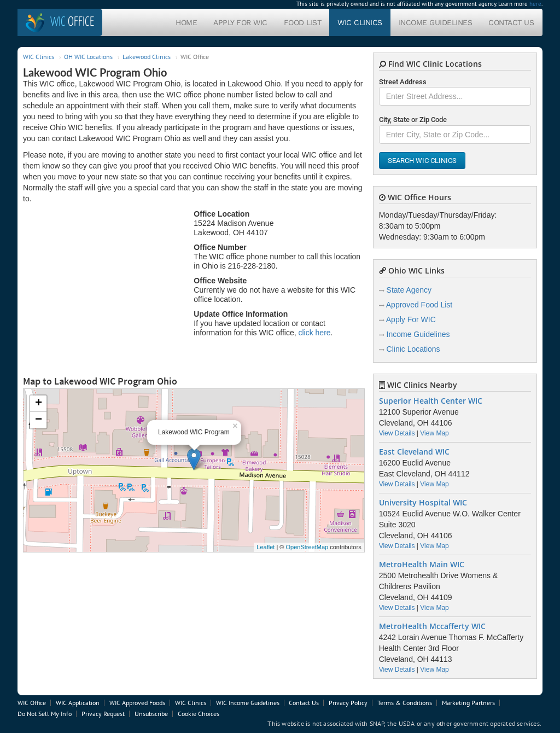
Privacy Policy (348, 703)
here (535, 4)
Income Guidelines (436, 22)
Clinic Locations (413, 349)
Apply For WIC (240, 22)
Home (186, 22)
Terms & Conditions (405, 703)
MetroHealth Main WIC (422, 565)
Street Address (403, 82)
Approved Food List (419, 305)
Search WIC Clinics (422, 161)
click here (314, 333)
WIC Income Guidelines (248, 703)
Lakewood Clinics (147, 57)
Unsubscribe (151, 714)
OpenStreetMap (307, 547)
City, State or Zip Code (413, 120)
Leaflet (266, 547)
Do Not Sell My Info (45, 714)
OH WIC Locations (88, 57)
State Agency (409, 290)
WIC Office (32, 703)
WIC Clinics (360, 22)
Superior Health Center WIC (431, 401)
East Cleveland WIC (414, 452)
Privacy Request (103, 714)
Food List (303, 22)
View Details (397, 433)
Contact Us (511, 22)
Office (72, 22)
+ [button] (39, 404)
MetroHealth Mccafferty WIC (432, 626)
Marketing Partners (468, 703)
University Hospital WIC (423, 503)
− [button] (39, 420)
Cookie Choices (199, 714)
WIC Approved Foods (137, 703)
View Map (434, 433)
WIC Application (78, 703)
